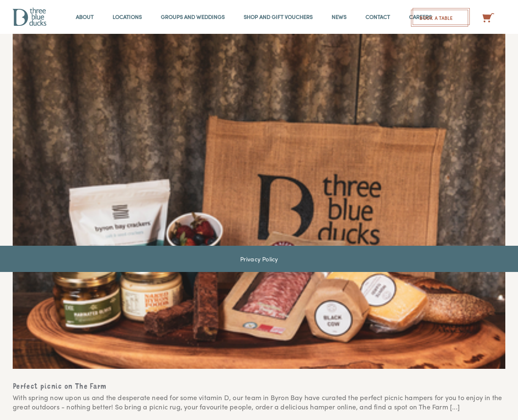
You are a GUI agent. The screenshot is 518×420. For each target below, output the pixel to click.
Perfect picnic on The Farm (60, 387)
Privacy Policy (259, 259)
